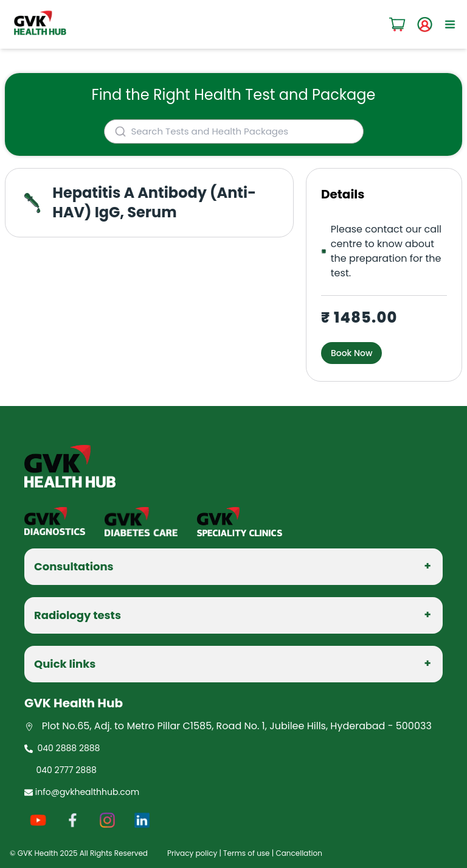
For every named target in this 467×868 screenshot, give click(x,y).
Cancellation (299, 853)
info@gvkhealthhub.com (82, 792)
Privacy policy (192, 853)
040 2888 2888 (62, 748)
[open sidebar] (450, 24)
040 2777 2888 (64, 770)
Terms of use (246, 853)
